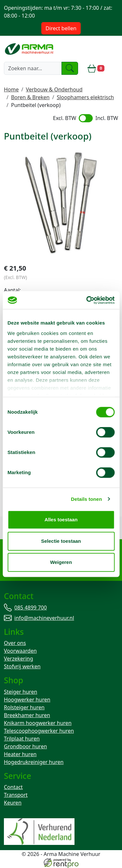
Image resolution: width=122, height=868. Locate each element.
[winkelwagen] (96, 68)
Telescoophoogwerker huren (39, 731)
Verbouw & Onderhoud (54, 89)
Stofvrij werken (22, 666)
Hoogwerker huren (27, 700)
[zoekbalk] (33, 68)
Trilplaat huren (22, 739)
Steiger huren (20, 692)
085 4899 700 (31, 608)
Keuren (13, 803)
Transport (16, 795)
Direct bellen (61, 28)
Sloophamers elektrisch (85, 97)
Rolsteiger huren (24, 707)
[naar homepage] (30, 49)
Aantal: (12, 290)
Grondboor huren (25, 746)
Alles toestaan (61, 520)
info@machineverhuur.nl (44, 618)
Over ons (15, 643)
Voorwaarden (20, 651)
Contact (13, 787)
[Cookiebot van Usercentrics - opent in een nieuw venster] (87, 300)
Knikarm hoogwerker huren (38, 723)
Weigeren (61, 562)
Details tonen (86, 499)
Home (11, 89)
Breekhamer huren (27, 715)
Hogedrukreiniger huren (34, 762)
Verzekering (19, 659)
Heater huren (20, 754)
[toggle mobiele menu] (114, 68)
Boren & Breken (30, 97)
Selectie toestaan (61, 541)
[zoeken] (70, 68)
